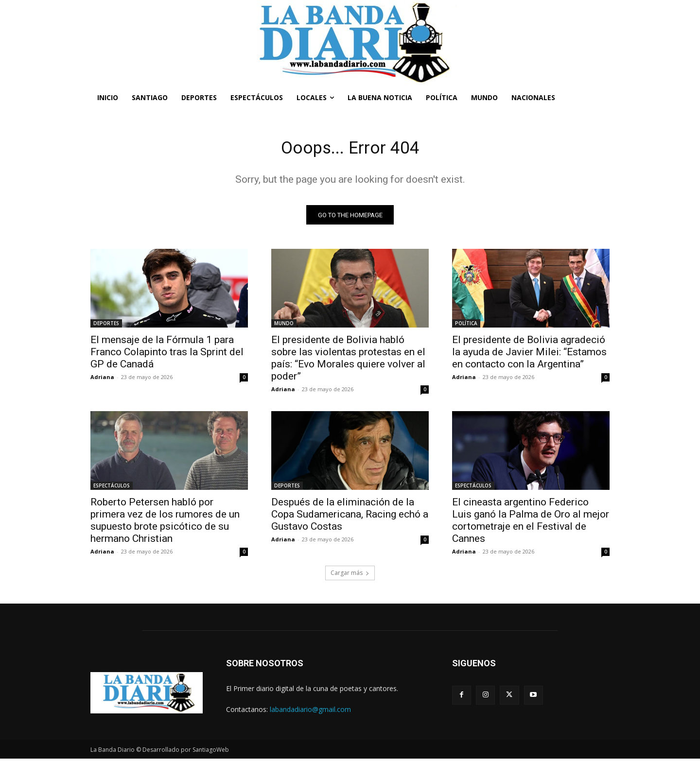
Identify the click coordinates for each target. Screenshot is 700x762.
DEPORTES (106, 327)
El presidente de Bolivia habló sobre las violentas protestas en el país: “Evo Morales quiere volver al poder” (348, 361)
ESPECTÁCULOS (112, 489)
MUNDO (284, 327)
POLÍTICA (466, 327)
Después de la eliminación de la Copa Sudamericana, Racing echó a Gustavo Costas (350, 518)
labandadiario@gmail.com (310, 713)
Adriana (102, 380)
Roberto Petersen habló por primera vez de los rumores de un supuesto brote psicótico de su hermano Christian (165, 524)
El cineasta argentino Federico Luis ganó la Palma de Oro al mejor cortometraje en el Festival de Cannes (531, 524)
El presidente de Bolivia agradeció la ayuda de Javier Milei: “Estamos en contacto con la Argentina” (529, 355)
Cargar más (350, 576)
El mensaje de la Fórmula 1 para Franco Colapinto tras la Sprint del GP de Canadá (167, 355)
